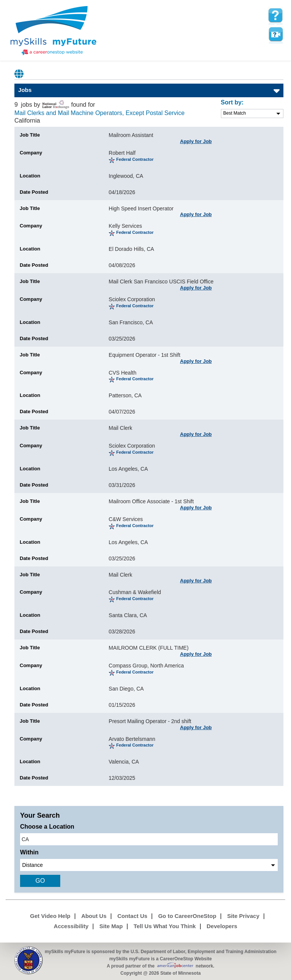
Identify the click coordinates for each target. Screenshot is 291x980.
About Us (94, 916)
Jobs (25, 90)
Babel (19, 74)
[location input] (149, 839)
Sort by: (232, 102)
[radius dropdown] (149, 865)
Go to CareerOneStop (187, 916)
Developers (222, 926)
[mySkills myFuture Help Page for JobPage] (275, 16)
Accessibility (71, 926)
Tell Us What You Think (164, 926)
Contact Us (132, 916)
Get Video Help (50, 916)
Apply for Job (196, 141)
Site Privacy (243, 916)
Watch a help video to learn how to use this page (275, 34)
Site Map (111, 926)
